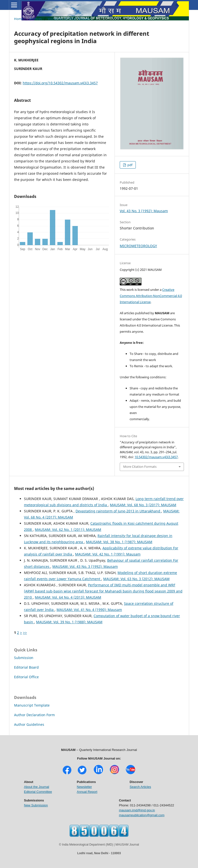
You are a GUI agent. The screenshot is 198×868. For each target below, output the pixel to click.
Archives (36, 19)
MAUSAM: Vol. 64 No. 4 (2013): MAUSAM (68, 597)
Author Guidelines (29, 724)
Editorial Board (26, 667)
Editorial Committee (38, 792)
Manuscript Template (32, 705)
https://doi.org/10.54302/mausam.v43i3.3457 (60, 83)
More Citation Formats (140, 467)
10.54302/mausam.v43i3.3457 (156, 457)
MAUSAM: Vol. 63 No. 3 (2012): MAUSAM (136, 579)
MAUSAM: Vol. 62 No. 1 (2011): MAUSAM (68, 529)
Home (19, 19)
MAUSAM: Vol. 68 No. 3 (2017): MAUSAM (143, 505)
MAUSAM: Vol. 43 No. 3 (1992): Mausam (85, 566)
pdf (129, 165)
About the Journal (37, 787)
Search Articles (140, 787)
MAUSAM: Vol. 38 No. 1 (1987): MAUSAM (119, 542)
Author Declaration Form (34, 715)
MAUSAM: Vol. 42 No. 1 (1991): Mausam (108, 554)
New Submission (36, 805)
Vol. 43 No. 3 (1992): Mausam (69, 19)
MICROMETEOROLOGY (138, 246)
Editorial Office (26, 677)
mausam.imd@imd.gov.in (137, 810)
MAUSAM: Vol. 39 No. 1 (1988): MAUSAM (69, 622)
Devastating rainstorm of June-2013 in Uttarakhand (118, 511)
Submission (24, 658)
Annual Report (87, 792)
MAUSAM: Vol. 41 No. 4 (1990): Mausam (89, 610)
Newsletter (84, 787)
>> (25, 633)
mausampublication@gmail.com (142, 815)
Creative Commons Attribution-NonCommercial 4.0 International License (151, 296)
